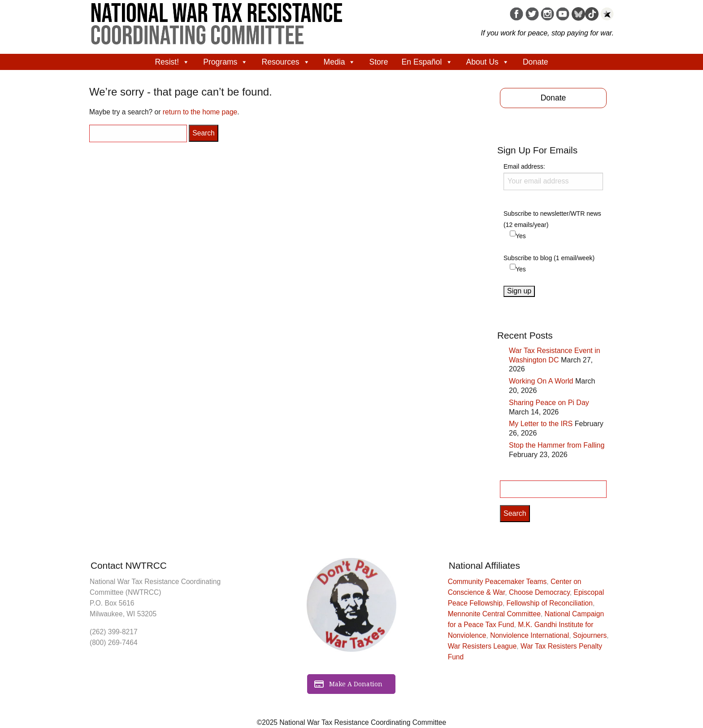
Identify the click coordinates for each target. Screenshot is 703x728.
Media (340, 62)
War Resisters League (482, 646)
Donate (536, 62)
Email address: (553, 176)
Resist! (172, 62)
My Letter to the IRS (541, 424)
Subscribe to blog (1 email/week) (549, 258)
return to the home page (200, 112)
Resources (286, 62)
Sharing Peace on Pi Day (549, 403)
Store (378, 62)
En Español (427, 62)
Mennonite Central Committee (494, 614)
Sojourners (590, 635)
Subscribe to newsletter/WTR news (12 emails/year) (552, 219)
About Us (488, 62)
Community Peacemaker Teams (497, 582)
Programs (226, 62)
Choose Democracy (539, 592)
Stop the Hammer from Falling (557, 445)
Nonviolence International (529, 635)
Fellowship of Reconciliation (550, 603)
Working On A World (541, 381)
